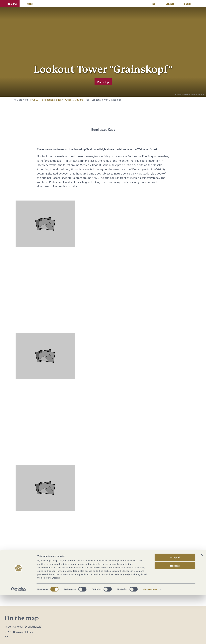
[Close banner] (202, 604)
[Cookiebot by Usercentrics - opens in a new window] (18, 638)
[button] (10, 3)
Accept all (175, 606)
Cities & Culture (74, 100)
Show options (150, 638)
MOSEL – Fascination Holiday (47, 100)
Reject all (175, 615)
